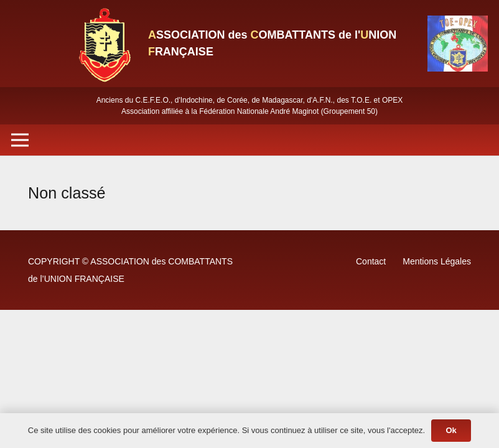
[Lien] (104, 44)
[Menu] (20, 140)
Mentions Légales (437, 261)
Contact (371, 261)
